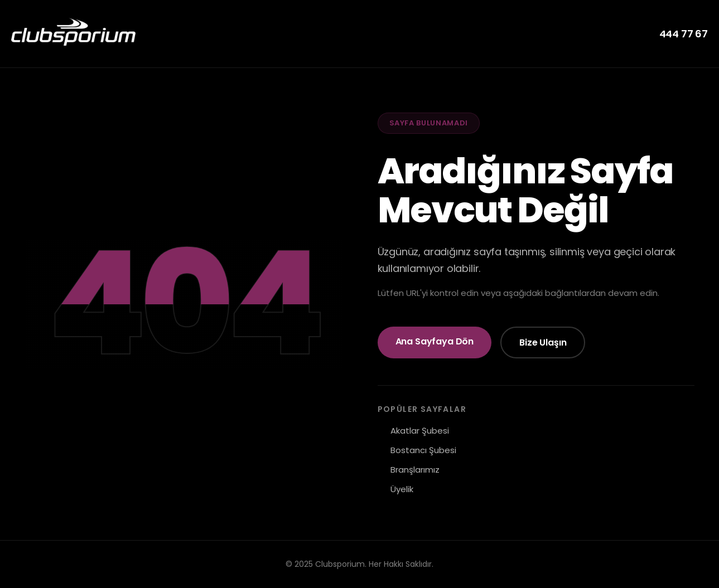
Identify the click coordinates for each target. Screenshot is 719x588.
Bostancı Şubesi (423, 450)
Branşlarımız (415, 470)
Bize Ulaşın (543, 342)
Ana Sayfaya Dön (435, 341)
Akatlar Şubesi (420, 431)
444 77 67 (684, 34)
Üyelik (402, 489)
